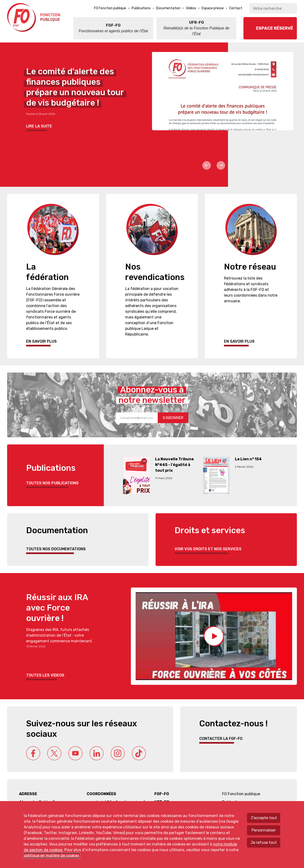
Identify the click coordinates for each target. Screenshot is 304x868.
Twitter (54, 753)
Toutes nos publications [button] (52, 483)
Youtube (75, 753)
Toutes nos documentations (56, 549)
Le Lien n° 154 (248, 459)
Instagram (118, 753)
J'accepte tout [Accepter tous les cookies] (264, 818)
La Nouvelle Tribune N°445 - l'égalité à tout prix (174, 465)
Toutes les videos (45, 675)
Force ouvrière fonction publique (34, 17)
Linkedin (97, 753)
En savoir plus (41, 341)
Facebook (33, 753)
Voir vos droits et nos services (208, 549)
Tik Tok (139, 753)
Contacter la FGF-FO (221, 739)
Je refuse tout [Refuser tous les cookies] (264, 842)
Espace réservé (275, 28)
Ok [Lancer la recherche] (291, 8)
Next (221, 165)
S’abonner (173, 418)
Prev (207, 165)
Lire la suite (39, 126)
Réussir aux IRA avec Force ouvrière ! (57, 608)
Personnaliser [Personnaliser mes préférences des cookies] (264, 830)
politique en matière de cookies (52, 856)
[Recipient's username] (137, 418)
